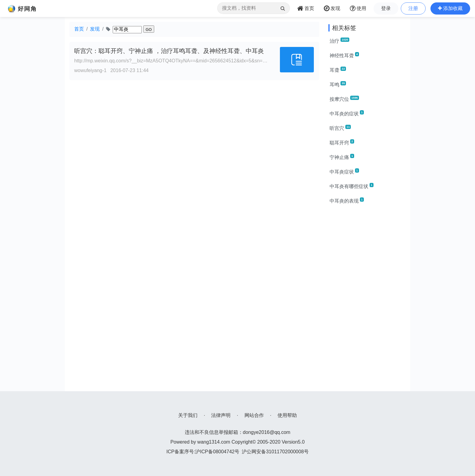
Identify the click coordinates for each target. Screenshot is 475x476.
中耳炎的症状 (347, 113)
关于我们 (188, 415)
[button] (450, 8)
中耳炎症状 (344, 171)
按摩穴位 (344, 99)
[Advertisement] (367, 300)
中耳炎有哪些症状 (352, 186)
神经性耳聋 (344, 55)
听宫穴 (340, 128)
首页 (79, 29)
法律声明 (221, 415)
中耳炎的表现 (347, 200)
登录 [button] (386, 8)
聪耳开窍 (342, 142)
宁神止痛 (342, 157)
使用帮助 (287, 415)
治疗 (339, 41)
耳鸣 (338, 84)
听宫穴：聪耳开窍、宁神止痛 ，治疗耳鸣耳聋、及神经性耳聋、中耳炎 (169, 51)
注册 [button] (413, 8)
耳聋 (338, 70)
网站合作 (254, 415)
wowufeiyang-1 (90, 70)
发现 (95, 29)
